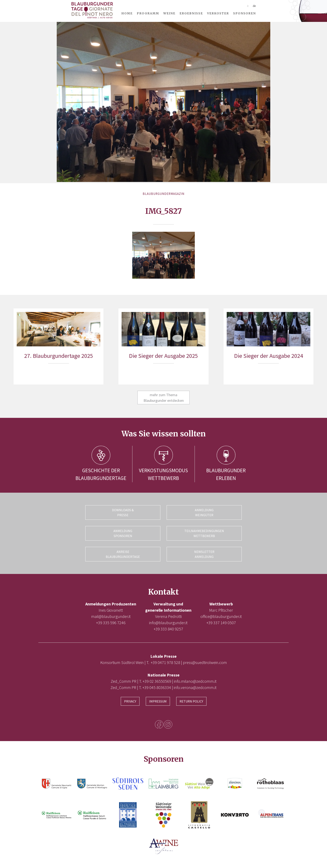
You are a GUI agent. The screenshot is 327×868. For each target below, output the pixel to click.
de (254, 6)
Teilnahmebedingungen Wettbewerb (204, 533)
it (248, 6)
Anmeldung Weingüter (204, 512)
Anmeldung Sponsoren (123, 533)
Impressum (158, 701)
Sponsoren (245, 13)
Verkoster (218, 13)
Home (127, 13)
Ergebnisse (191, 13)
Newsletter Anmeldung (204, 554)
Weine (169, 13)
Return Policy (191, 701)
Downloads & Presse (123, 512)
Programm (148, 13)
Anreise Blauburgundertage (123, 554)
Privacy (130, 701)
